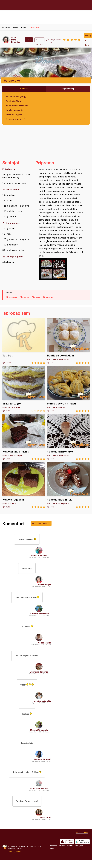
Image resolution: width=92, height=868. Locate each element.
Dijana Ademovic (39, 556)
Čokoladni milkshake (68, 437)
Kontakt (19, 857)
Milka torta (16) (24, 389)
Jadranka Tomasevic (39, 616)
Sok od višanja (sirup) (16, 96)
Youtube (70, 854)
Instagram (79, 854)
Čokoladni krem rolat (68, 485)
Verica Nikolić (45, 646)
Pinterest (53, 857)
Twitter (62, 854)
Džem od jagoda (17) (16, 119)
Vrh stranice (82, 841)
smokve (50, 297)
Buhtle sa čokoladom (68, 341)
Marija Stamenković (39, 796)
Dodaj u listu (88, 36)
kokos (27, 297)
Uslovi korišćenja (35, 855)
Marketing (12, 857)
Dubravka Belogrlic (39, 676)
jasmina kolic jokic (42, 706)
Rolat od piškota (14, 101)
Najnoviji (24, 89)
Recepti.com (46, 5)
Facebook (53, 854)
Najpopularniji (68, 89)
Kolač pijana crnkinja (24, 437)
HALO (18, 860)
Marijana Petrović (43, 766)
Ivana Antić (46, 826)
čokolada (13, 297)
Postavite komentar (41, 523)
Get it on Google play (82, 850)
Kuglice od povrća (14, 110)
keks (38, 297)
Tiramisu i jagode (14, 115)
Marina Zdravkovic (39, 736)
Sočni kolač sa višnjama (17, 106)
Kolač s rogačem (24, 485)
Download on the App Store (67, 850)
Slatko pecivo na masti (68, 389)
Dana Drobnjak (16, 41)
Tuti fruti (24, 341)
